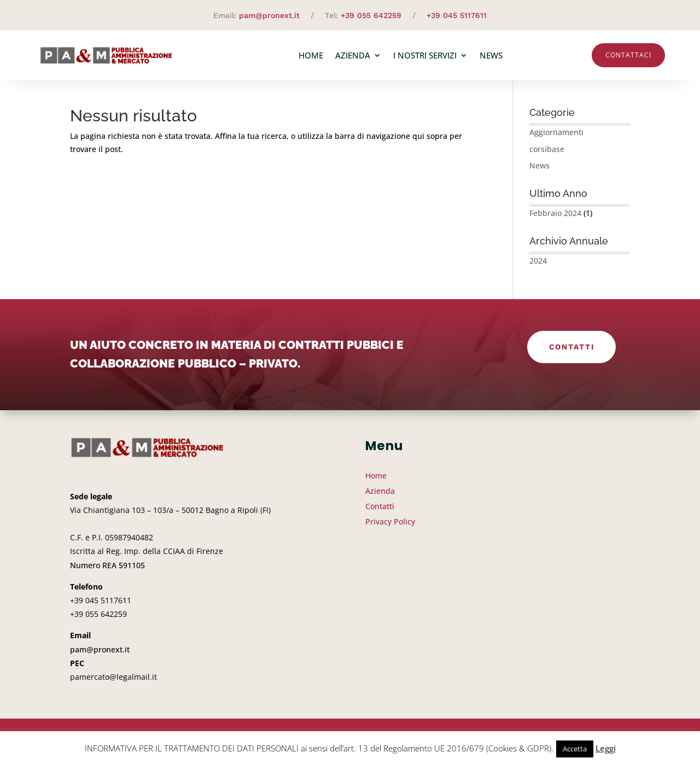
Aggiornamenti (556, 136)
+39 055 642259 (371, 15)
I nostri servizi (425, 55)
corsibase (547, 153)
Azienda (353, 55)
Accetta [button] (575, 749)
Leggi (606, 748)
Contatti (571, 351)
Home (311, 55)
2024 (538, 265)
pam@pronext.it (269, 15)
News (491, 55)
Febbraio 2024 (555, 217)
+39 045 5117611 (457, 15)
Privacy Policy (390, 526)
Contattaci (628, 55)
